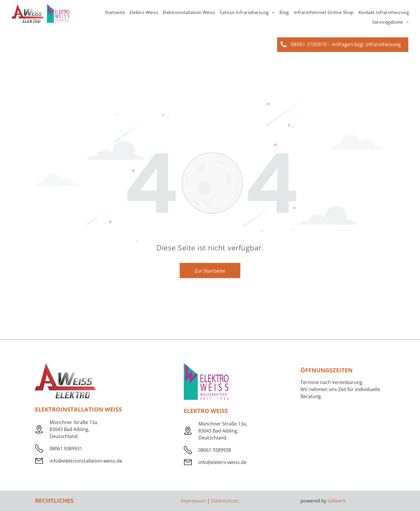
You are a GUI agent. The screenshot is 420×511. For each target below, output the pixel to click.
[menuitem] (115, 12)
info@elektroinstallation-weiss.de (86, 461)
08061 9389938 (215, 450)
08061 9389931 (66, 449)
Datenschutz (225, 501)
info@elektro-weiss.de (222, 462)
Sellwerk (337, 501)
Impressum (193, 501)
